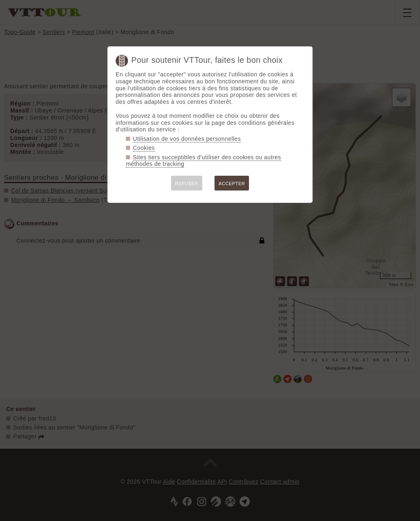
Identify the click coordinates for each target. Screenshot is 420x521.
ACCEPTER (232, 184)
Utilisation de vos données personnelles (187, 139)
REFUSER (187, 184)
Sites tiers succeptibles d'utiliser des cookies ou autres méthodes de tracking (203, 161)
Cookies (144, 148)
